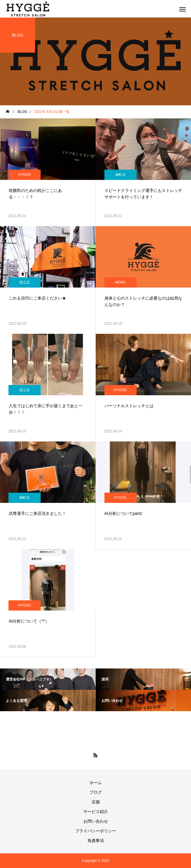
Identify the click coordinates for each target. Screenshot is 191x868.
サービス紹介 (96, 812)
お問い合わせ (96, 821)
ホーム (96, 783)
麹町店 (121, 175)
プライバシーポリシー (96, 831)
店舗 (96, 802)
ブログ (96, 792)
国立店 (25, 282)
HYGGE (24, 175)
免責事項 (96, 841)
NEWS (121, 282)
